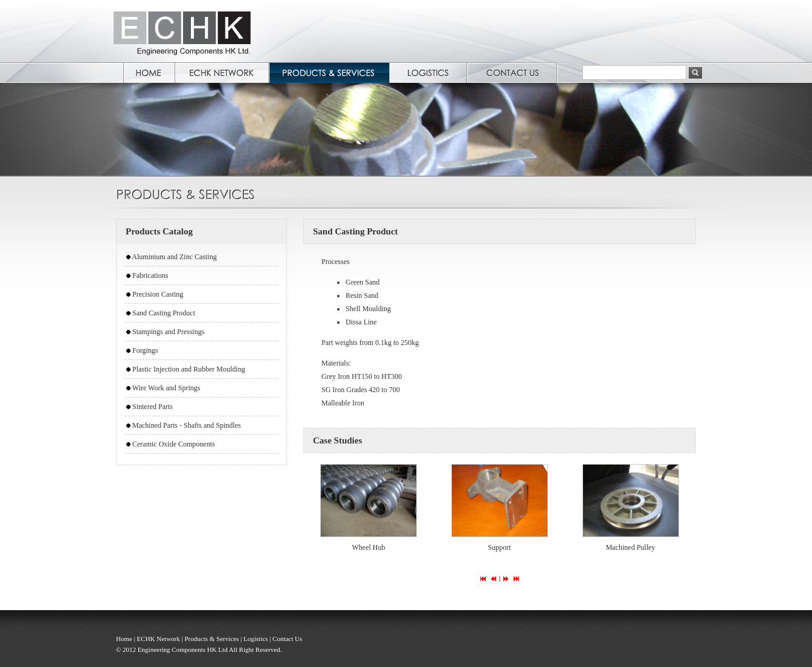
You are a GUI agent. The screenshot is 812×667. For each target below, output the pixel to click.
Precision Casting (158, 294)
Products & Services (211, 639)
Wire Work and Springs (166, 388)
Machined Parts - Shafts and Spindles (187, 425)
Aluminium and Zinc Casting (174, 257)
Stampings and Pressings (168, 332)
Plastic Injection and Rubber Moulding (189, 369)
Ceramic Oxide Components (174, 444)
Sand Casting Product (164, 313)
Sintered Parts (153, 407)
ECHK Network (159, 639)
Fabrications (150, 275)
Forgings (145, 350)
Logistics (256, 639)
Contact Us (287, 639)
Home (124, 639)
